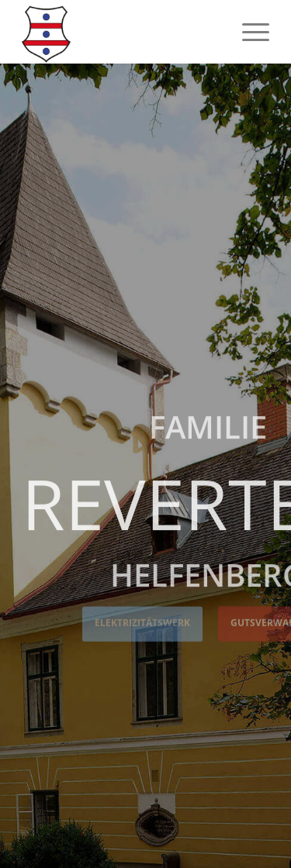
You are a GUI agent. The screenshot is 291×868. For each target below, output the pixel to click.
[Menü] (248, 32)
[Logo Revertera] (121, 32)
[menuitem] (248, 32)
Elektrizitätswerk (142, 622)
